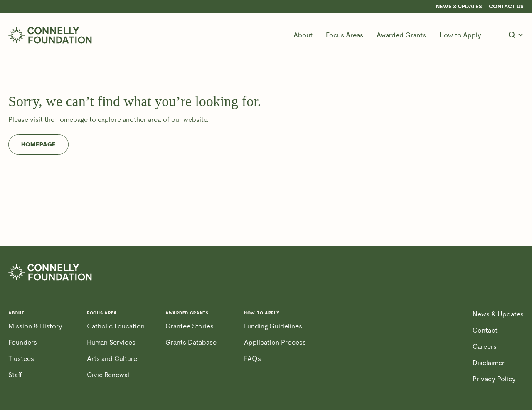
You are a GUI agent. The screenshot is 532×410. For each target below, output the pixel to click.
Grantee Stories (190, 326)
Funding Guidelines (273, 326)
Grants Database (191, 342)
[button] (303, 35)
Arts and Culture (112, 359)
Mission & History (35, 326)
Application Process (275, 342)
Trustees (21, 359)
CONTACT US (506, 7)
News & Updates (459, 7)
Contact (485, 330)
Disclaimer (489, 363)
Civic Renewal (108, 375)
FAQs (252, 359)
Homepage (38, 144)
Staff (15, 375)
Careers (485, 347)
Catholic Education (116, 326)
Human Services (111, 342)
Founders (23, 342)
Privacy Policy (494, 379)
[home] (50, 35)
